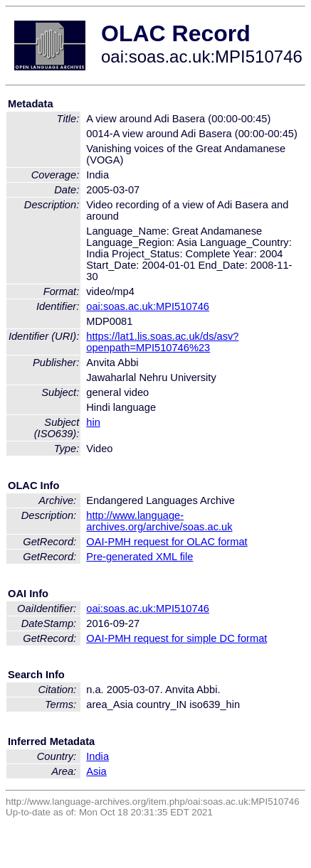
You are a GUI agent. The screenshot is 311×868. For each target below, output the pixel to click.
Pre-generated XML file (139, 557)
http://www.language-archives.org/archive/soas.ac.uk (159, 521)
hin (93, 422)
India (97, 756)
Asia (96, 771)
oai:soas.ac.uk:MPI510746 (148, 306)
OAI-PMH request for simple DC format (176, 638)
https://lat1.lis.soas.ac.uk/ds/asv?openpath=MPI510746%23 (162, 342)
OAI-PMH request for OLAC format (167, 542)
